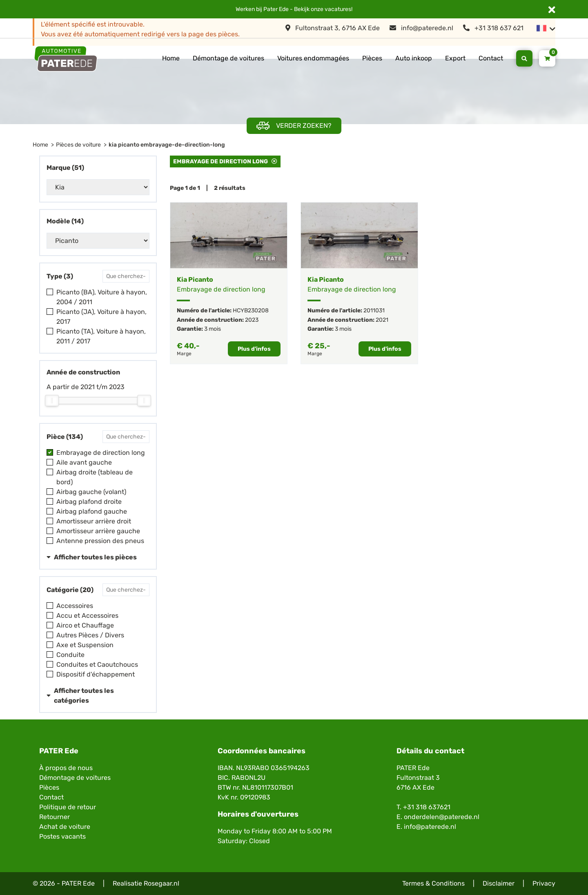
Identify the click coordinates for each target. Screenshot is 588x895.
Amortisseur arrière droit (94, 521)
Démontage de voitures (228, 58)
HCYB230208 (251, 311)
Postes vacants (62, 836)
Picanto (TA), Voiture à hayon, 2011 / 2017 (101, 336)
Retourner (55, 817)
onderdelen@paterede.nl (442, 817)
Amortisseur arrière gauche (98, 531)
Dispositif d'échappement (96, 674)
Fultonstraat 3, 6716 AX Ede (333, 28)
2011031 (374, 311)
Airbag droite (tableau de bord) (95, 477)
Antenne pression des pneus (100, 541)
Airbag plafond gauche (92, 511)
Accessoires (75, 606)
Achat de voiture (65, 827)
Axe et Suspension (85, 645)
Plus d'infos (254, 349)
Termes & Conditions (433, 883)
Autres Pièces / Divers (90, 635)
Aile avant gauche (84, 462)
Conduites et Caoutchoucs (97, 665)
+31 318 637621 (427, 807)
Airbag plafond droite (89, 502)
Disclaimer (499, 883)
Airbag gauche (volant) (91, 492)
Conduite (70, 655)
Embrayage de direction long (101, 453)
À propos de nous (66, 768)
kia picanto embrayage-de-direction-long (167, 145)
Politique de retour (68, 807)
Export (455, 58)
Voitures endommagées (313, 58)
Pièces (372, 58)
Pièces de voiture (78, 145)
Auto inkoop (414, 58)
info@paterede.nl (421, 28)
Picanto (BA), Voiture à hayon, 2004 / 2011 (102, 297)
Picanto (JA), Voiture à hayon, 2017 (101, 317)
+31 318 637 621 (493, 28)
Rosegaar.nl (161, 883)
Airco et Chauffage (85, 625)
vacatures (338, 9)
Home (171, 58)
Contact (491, 58)
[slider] (52, 401)
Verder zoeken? (294, 126)
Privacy (544, 883)
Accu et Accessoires (87, 616)
